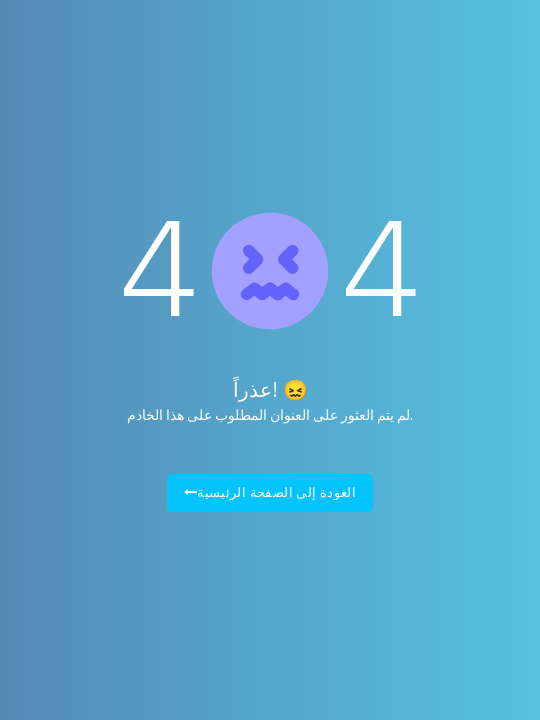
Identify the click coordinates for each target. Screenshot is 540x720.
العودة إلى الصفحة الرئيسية (270, 492)
